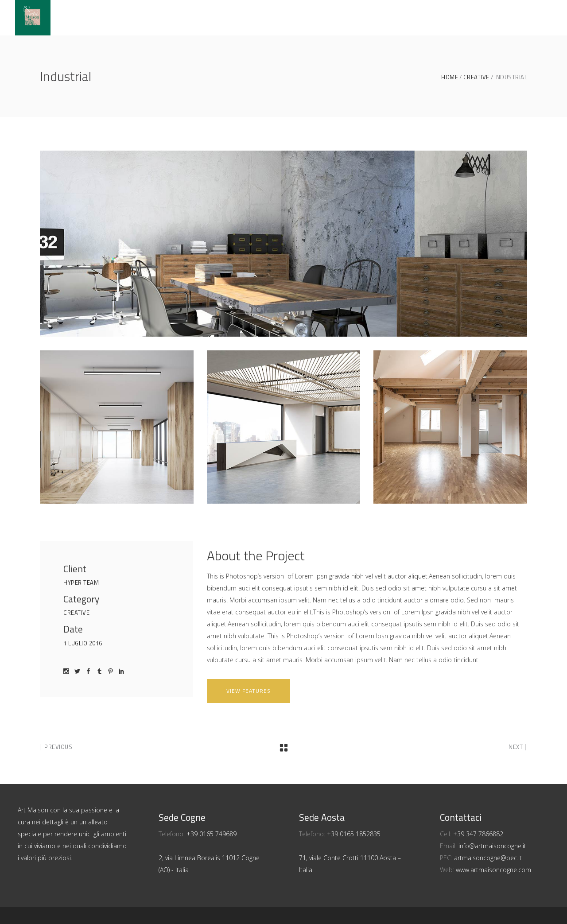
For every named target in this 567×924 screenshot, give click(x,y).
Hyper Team (81, 582)
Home (450, 77)
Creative (476, 77)
